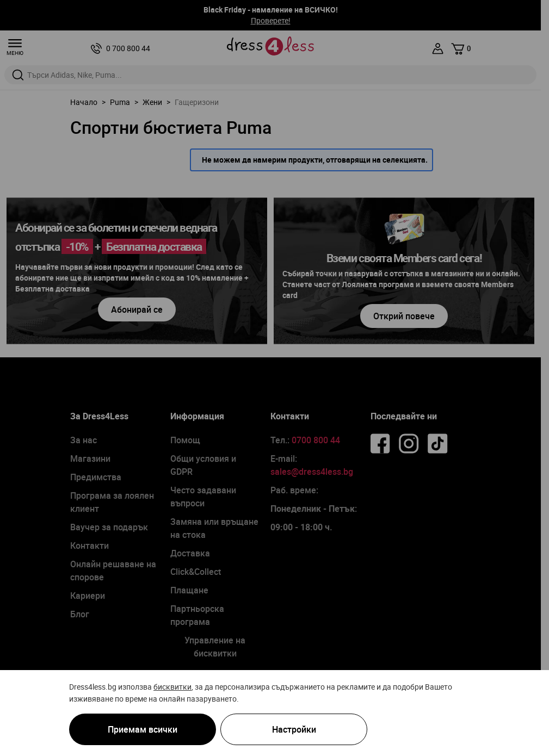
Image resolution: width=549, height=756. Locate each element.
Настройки (294, 729)
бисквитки (172, 687)
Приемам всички (143, 729)
